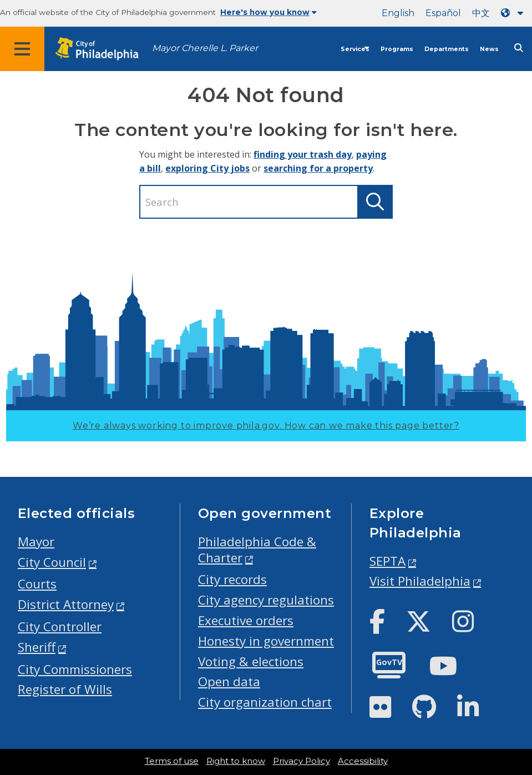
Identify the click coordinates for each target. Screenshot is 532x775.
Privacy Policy (302, 761)
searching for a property (318, 168)
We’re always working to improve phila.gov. (266, 426)
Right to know (236, 761)
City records (232, 579)
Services (355, 49)
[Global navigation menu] (22, 49)
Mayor (36, 542)
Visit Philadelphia (420, 581)
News (489, 49)
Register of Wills (65, 689)
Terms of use (172, 761)
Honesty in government (266, 641)
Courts (37, 584)
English (398, 13)
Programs (397, 49)
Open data (229, 681)
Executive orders (246, 620)
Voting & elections (251, 661)
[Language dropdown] (514, 13)
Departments (447, 49)
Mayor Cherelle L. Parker (205, 48)
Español (443, 13)
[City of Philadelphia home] (103, 49)
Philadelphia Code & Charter (257, 550)
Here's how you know (268, 12)
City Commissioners (75, 669)
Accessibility (363, 761)
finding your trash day (303, 154)
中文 (481, 13)
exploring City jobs (207, 168)
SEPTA (387, 561)
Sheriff (37, 647)
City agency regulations (266, 600)
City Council (52, 562)
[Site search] (519, 48)
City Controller (60, 626)
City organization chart (265, 702)
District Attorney (66, 604)
